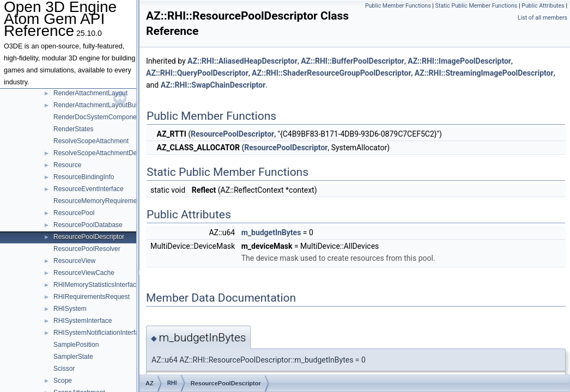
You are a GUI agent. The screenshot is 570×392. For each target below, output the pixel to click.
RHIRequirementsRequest (92, 297)
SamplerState (73, 357)
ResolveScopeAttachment (91, 141)
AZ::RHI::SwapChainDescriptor (213, 85)
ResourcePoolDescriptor (89, 237)
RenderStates (73, 129)
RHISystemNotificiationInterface (99, 333)
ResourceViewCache (84, 273)
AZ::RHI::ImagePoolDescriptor (459, 61)
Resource (67, 165)
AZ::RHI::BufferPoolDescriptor (353, 61)
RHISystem (70, 309)
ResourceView (74, 261)
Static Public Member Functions (477, 6)
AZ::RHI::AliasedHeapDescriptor (242, 61)
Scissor (64, 369)
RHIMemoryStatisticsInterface (97, 285)
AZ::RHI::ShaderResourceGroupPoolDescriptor (331, 73)
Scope (63, 381)
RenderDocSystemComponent (98, 117)
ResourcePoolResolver (87, 249)
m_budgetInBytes (271, 232)
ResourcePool (74, 213)
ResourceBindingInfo (84, 177)
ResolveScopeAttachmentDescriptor (106, 153)
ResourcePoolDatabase (88, 225)
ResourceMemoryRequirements (99, 201)
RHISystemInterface (83, 321)
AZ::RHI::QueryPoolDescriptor (197, 73)
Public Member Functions (398, 6)
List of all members (542, 18)
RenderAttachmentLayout (90, 93)
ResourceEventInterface (89, 189)
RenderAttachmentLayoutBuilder (101, 105)
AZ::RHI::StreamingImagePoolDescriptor (484, 73)
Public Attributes (543, 6)
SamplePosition (76, 345)
